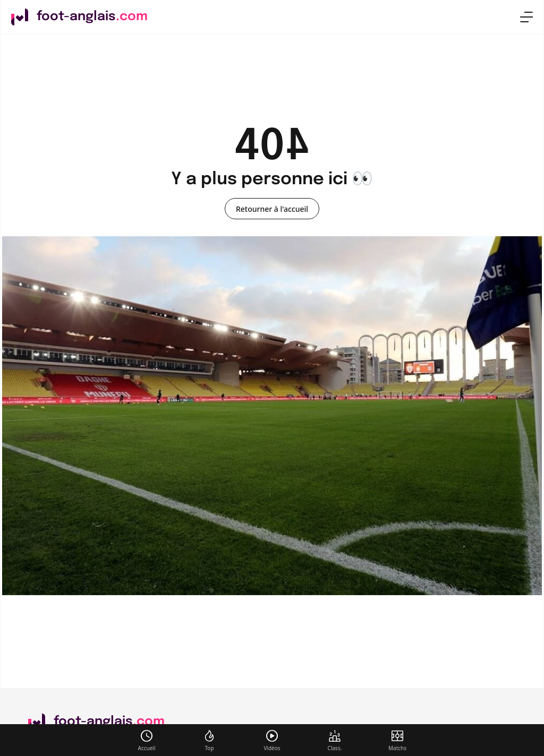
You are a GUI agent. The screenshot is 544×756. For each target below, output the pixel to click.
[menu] (526, 17)
